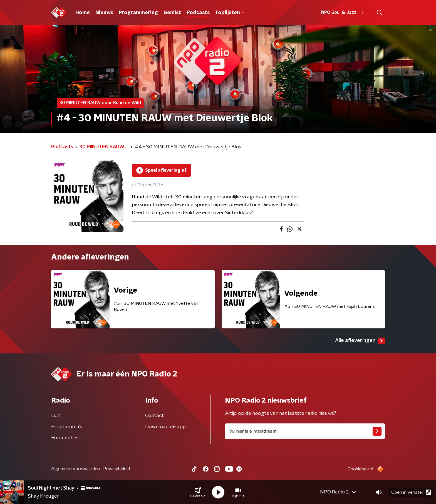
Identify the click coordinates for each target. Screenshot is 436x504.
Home (83, 13)
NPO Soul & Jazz (343, 13)
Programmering (138, 13)
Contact (154, 416)
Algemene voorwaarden (75, 469)
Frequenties (65, 438)
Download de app (165, 427)
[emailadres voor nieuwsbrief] (305, 431)
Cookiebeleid (360, 469)
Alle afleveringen (360, 341)
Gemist (172, 13)
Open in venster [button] (411, 492)
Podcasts (198, 13)
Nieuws (104, 13)
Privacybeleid (117, 469)
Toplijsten (230, 13)
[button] (198, 492)
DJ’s (56, 416)
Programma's (67, 427)
